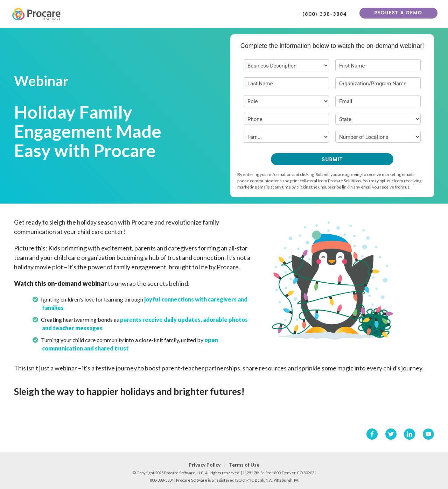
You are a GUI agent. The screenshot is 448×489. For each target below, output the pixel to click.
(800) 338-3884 (325, 14)
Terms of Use (244, 465)
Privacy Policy (205, 465)
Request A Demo (398, 13)
